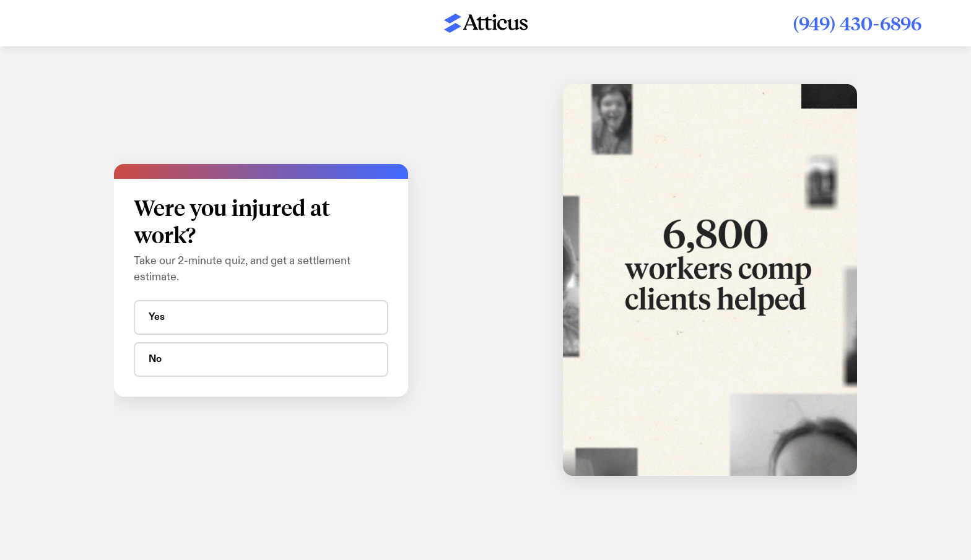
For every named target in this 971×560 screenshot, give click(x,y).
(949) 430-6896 (857, 23)
